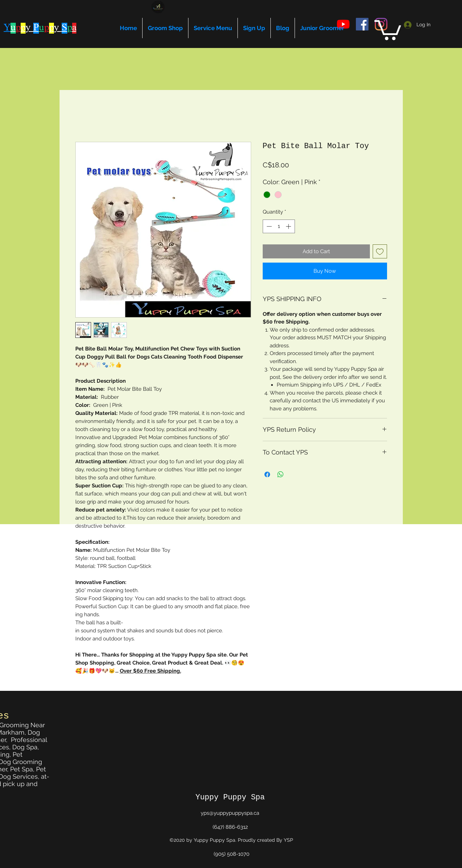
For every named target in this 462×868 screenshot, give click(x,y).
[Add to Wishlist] (380, 252)
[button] (388, 29)
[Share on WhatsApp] (281, 474)
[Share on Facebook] (267, 474)
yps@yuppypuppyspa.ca (230, 813)
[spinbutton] (279, 226)
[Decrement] (268, 226)
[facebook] (362, 24)
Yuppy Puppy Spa (230, 797)
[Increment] (289, 226)
